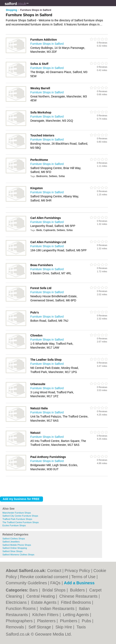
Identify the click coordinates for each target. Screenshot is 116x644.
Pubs (87, 621)
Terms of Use (83, 577)
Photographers (20, 621)
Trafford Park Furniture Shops (17, 519)
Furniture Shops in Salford (47, 44)
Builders (78, 590)
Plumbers (69, 621)
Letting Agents (77, 615)
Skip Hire (64, 627)
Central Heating (41, 596)
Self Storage (40, 627)
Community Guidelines (26, 583)
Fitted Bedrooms (77, 602)
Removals (15, 627)
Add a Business (79, 583)
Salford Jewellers (11, 542)
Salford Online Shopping (15, 548)
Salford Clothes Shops (14, 539)
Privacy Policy (77, 571)
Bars (34, 590)
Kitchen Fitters (46, 615)
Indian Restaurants (58, 609)
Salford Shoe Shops (12, 551)
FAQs (55, 583)
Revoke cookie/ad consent (44, 577)
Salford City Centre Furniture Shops (20, 516)
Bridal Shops (55, 590)
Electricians (17, 602)
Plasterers (47, 621)
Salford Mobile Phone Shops (17, 545)
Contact (54, 571)
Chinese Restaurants (79, 596)
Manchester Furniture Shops (17, 513)
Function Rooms (21, 609)
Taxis (81, 627)
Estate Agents (44, 602)
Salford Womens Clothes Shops (18, 555)
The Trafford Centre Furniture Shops (21, 522)
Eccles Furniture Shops (14, 525)
